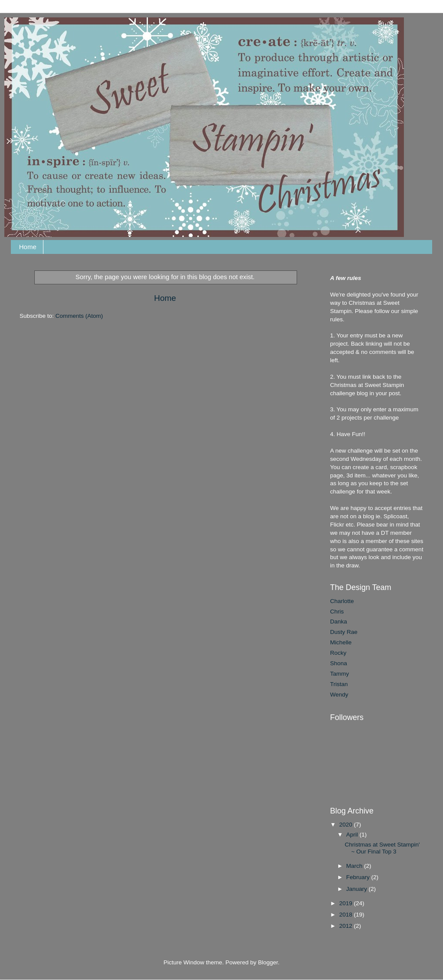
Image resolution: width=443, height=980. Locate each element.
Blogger (268, 962)
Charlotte (342, 601)
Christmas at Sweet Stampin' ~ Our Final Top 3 (382, 848)
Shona (339, 663)
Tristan (339, 684)
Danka (339, 622)
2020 (347, 825)
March (355, 866)
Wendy (339, 695)
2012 (347, 926)
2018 (347, 915)
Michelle (341, 642)
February (359, 877)
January (357, 889)
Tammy (340, 674)
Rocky (338, 653)
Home (28, 247)
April (353, 835)
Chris (337, 612)
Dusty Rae (344, 632)
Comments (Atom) (79, 316)
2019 (347, 903)
